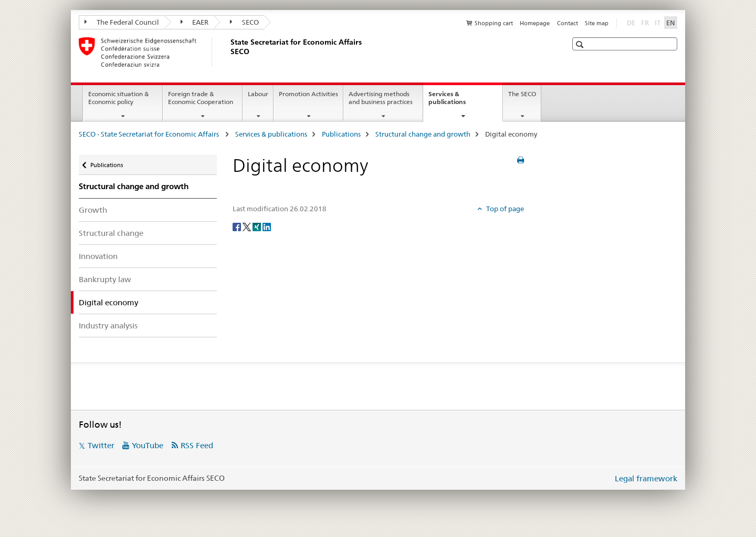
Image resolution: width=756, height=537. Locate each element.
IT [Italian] (659, 22)
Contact (568, 23)
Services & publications (458, 101)
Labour (258, 94)
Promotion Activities (308, 94)
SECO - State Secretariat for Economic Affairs (150, 134)
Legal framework (646, 478)
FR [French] (646, 22)
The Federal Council (122, 22)
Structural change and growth (423, 134)
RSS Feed (197, 445)
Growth (93, 210)
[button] (581, 44)
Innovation (98, 256)
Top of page (504, 209)
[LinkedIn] (267, 226)
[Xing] (258, 226)
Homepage (535, 23)
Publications (341, 134)
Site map (597, 23)
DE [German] (632, 22)
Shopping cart (494, 23)
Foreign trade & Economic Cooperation (201, 98)
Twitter (101, 445)
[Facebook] (238, 226)
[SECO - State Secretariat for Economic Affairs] (228, 52)
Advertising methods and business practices (381, 98)
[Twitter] (248, 226)
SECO (244, 22)
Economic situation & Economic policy (118, 98)
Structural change (111, 233)
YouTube (148, 445)
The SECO (522, 94)
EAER (195, 22)
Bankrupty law (105, 279)
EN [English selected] (671, 23)
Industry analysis (108, 326)
